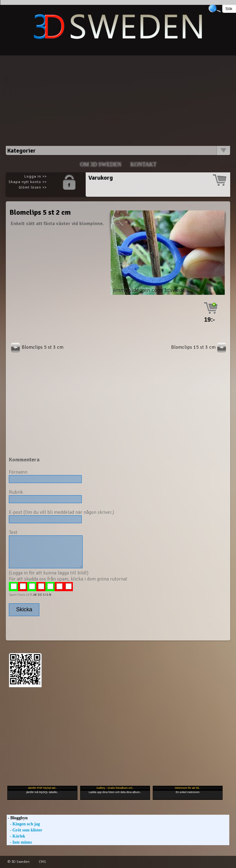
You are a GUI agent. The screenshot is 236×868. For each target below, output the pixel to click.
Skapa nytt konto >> (28, 182)
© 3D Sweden (19, 862)
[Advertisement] (118, 98)
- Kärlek (16, 836)
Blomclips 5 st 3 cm (36, 347)
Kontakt (143, 164)
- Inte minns (19, 842)
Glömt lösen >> (33, 187)
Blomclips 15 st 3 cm (199, 347)
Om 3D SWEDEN (100, 164)
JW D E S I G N (42, 595)
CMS (42, 862)
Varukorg (101, 178)
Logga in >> (36, 176)
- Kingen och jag (23, 824)
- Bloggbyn (17, 818)
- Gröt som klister (25, 830)
